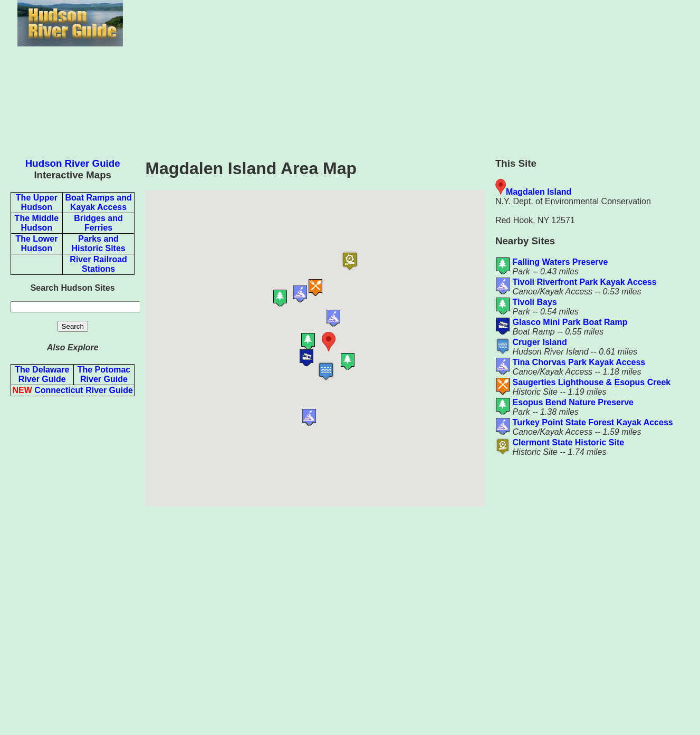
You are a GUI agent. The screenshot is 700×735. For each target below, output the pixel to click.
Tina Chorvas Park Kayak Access (579, 362)
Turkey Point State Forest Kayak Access (593, 422)
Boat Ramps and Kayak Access (98, 202)
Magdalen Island (539, 192)
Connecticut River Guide (72, 390)
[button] (348, 342)
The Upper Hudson (37, 202)
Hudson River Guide (73, 163)
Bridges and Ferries (98, 223)
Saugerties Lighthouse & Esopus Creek (592, 382)
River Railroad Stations (98, 264)
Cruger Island (540, 342)
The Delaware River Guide (42, 374)
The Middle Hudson (37, 223)
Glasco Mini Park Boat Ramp (570, 322)
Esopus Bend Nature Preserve (573, 402)
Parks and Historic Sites (98, 244)
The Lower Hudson (36, 244)
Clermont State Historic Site (569, 442)
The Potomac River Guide (104, 374)
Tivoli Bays (535, 302)
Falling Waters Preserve (560, 262)
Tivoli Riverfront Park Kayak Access (585, 282)
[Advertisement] (73, 563)
